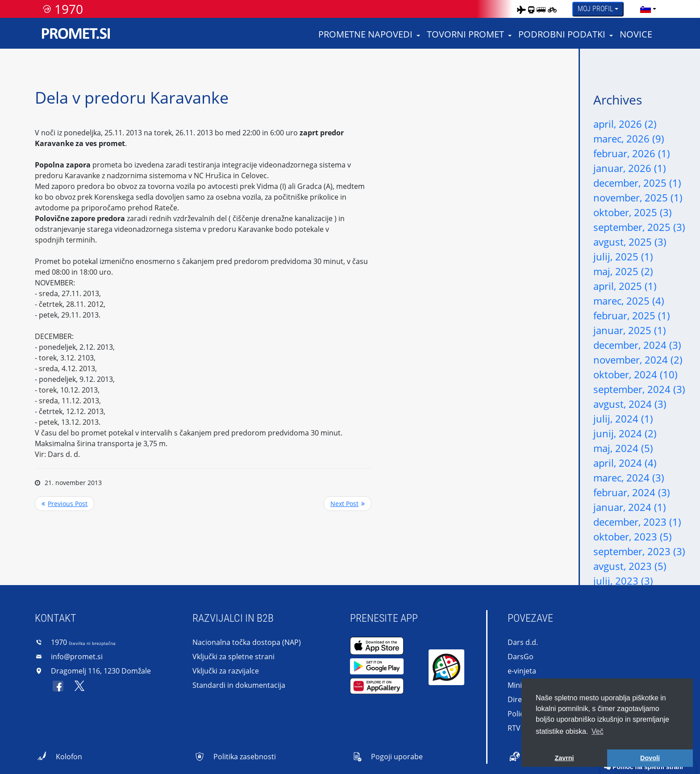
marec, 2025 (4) (629, 301)
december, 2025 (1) (637, 183)
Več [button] (598, 731)
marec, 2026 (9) (629, 138)
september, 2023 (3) (639, 551)
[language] (646, 9)
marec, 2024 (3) (629, 477)
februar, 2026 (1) (632, 153)
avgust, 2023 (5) (630, 566)
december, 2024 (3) (637, 345)
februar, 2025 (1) (632, 315)
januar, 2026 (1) (630, 168)
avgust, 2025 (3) (630, 242)
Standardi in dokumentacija (239, 685)
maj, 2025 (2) (623, 271)
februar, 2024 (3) (632, 492)
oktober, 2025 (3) (633, 212)
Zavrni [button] (564, 758)
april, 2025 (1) (625, 286)
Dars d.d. (523, 642)
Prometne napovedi (365, 34)
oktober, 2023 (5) (633, 536)
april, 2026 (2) (625, 124)
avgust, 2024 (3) (630, 404)
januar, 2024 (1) (630, 507)
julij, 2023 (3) (623, 581)
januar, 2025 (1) (630, 330)
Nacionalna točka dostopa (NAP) (247, 642)
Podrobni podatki (562, 34)
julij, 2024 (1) (623, 418)
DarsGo (521, 657)
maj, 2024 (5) (623, 448)
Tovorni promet (465, 34)
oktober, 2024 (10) (635, 374)
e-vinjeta (522, 671)
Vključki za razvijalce (226, 671)
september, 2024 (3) (639, 389)
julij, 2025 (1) (623, 256)
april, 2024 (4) (625, 463)
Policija (519, 714)
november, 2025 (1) (638, 197)
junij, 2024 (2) (625, 433)
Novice (636, 34)
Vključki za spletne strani (233, 657)
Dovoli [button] (650, 758)
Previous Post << (65, 504)
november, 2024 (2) (638, 360)
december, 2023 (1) (637, 522)
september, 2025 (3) (639, 227)
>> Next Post (348, 504)
